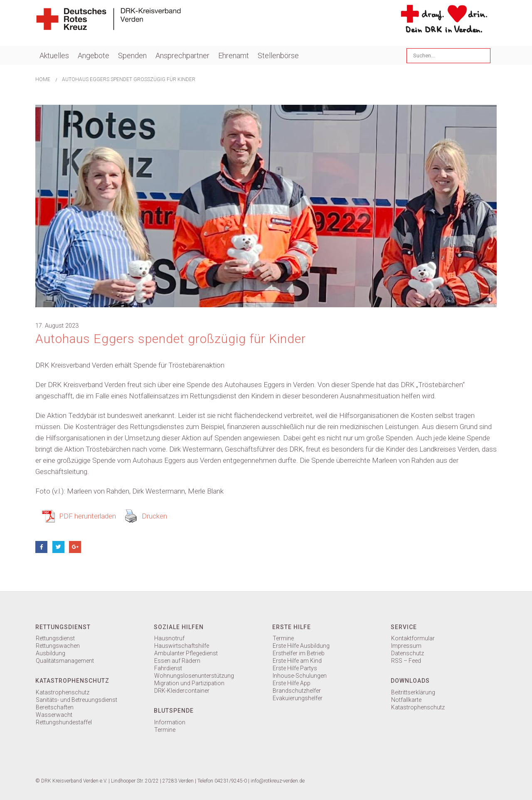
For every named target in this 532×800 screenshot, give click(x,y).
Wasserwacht (54, 715)
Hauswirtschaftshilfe (182, 646)
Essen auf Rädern (177, 661)
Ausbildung (50, 653)
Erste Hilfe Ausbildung (301, 646)
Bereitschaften (55, 707)
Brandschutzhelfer (297, 691)
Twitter (58, 547)
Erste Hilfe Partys (295, 668)
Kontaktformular (413, 638)
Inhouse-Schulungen (300, 676)
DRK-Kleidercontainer (182, 691)
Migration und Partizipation (189, 683)
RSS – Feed (406, 661)
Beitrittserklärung (413, 692)
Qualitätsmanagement (65, 661)
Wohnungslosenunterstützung (194, 676)
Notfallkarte (406, 700)
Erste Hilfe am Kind (297, 661)
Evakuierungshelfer (298, 698)
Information (170, 722)
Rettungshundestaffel (64, 722)
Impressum (406, 646)
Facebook (41, 547)
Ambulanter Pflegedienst (186, 653)
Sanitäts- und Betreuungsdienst (76, 700)
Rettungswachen (58, 646)
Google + (75, 547)
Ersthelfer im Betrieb (299, 653)
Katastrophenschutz (63, 692)
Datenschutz (408, 653)
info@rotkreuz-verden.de (278, 781)
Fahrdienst (168, 668)
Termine (165, 730)
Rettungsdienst (55, 638)
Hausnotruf (169, 638)
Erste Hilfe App (292, 683)
